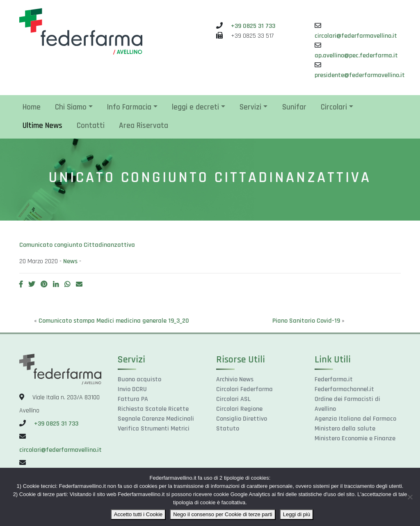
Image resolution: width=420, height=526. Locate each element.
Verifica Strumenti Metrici (154, 429)
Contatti (91, 126)
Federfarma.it (334, 379)
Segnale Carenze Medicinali (156, 419)
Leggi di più (297, 514)
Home (32, 107)
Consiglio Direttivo (242, 419)
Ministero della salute (345, 429)
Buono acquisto (139, 379)
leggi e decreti (195, 107)
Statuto (228, 429)
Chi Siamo (71, 107)
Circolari (334, 107)
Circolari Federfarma (244, 389)
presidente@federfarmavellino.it (360, 75)
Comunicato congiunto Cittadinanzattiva (77, 245)
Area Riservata (144, 126)
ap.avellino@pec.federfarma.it (356, 56)
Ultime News (42, 126)
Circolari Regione (239, 409)
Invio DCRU (132, 389)
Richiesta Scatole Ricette (153, 409)
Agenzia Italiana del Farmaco (355, 419)
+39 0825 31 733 (253, 26)
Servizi (250, 107)
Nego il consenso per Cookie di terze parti (223, 514)
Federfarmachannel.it (344, 389)
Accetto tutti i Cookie (138, 514)
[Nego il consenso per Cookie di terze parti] (410, 497)
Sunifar (294, 107)
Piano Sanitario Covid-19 (306, 321)
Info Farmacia (129, 107)
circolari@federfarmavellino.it (356, 36)
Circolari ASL (233, 399)
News (70, 261)
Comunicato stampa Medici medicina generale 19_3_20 (114, 321)
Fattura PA (133, 399)
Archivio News (235, 379)
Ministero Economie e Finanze (355, 438)
